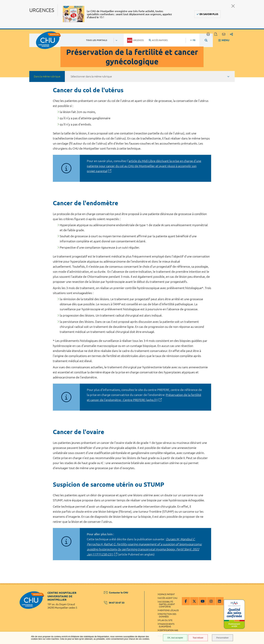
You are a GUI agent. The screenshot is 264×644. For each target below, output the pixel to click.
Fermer (233, 6)
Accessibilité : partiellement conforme (167, 604)
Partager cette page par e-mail (224, 34)
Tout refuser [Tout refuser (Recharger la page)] (198, 638)
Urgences (135, 40)
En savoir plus (209, 14)
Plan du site (166, 620)
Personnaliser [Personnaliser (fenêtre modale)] (222, 638)
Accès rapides (158, 40)
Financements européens (167, 625)
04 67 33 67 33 (114, 603)
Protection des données (168, 615)
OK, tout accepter (175, 638)
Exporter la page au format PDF (216, 34)
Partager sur (231, 34)
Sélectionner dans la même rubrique (91, 76)
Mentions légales (169, 610)
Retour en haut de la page (258, 590)
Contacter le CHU (116, 593)
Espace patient (167, 594)
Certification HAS (169, 630)
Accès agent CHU (168, 598)
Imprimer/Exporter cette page (208, 34)
